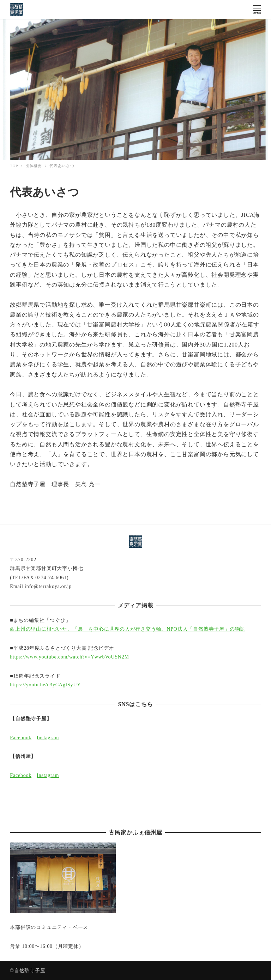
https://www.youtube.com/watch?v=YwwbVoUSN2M (69, 657)
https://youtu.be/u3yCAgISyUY (45, 685)
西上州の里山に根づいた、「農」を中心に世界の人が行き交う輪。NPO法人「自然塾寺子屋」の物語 (128, 629)
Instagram (48, 738)
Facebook (21, 738)
